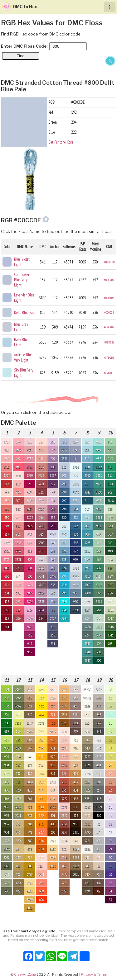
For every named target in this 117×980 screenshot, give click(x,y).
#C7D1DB (109, 358)
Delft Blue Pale (25, 312)
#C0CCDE (109, 312)
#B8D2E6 (109, 342)
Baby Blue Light (21, 342)
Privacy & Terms (94, 974)
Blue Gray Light (21, 327)
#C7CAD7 (109, 327)
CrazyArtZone (25, 974)
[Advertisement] (58, 117)
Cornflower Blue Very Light (22, 280)
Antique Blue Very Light (23, 357)
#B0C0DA (109, 298)
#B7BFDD (109, 262)
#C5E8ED (109, 373)
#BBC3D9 (109, 280)
